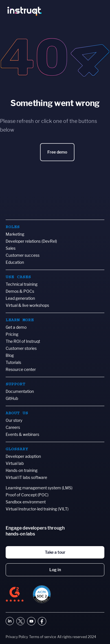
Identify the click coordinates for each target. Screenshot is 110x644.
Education (15, 262)
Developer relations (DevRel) (31, 241)
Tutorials (13, 362)
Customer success (23, 255)
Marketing (15, 234)
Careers (13, 427)
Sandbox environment (26, 502)
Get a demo (16, 327)
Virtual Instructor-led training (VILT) (37, 509)
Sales (11, 248)
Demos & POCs (20, 291)
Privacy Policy (17, 637)
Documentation (20, 391)
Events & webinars (22, 434)
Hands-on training (22, 470)
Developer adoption (23, 456)
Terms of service (43, 637)
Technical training (22, 284)
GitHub (12, 398)
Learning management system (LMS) (39, 488)
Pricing (12, 334)
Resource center (21, 369)
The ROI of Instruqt (23, 341)
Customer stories (21, 348)
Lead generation (20, 298)
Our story (14, 420)
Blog (10, 355)
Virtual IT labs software (26, 477)
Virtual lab (15, 463)
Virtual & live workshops (27, 305)
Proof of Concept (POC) (27, 495)
